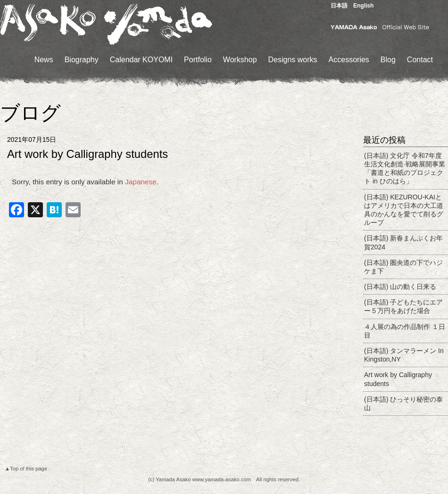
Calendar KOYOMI (141, 60)
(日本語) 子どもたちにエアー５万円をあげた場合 (403, 306)
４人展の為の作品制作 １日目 (405, 331)
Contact (420, 60)
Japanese (141, 182)
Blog (388, 60)
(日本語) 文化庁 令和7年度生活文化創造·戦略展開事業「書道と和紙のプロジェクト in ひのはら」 (405, 169)
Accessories (349, 60)
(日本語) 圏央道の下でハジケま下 (403, 267)
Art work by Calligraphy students (398, 379)
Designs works (293, 60)
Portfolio (198, 60)
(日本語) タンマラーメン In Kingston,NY (404, 355)
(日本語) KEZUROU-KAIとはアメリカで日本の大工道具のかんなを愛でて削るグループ (404, 210)
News (44, 60)
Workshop (240, 60)
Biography (82, 60)
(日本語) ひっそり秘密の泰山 (403, 403)
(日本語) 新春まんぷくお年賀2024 (403, 242)
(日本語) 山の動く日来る (400, 287)
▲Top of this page (26, 469)
